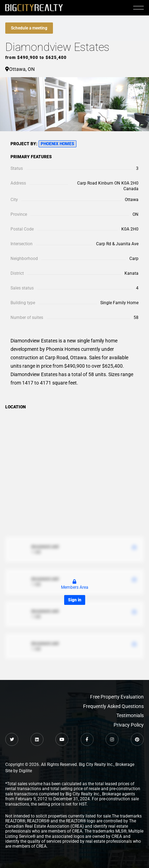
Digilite (25, 771)
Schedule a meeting (29, 28)
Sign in (75, 600)
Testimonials (130, 715)
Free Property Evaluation (117, 697)
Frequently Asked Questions (113, 706)
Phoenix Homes (57, 144)
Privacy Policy (129, 725)
